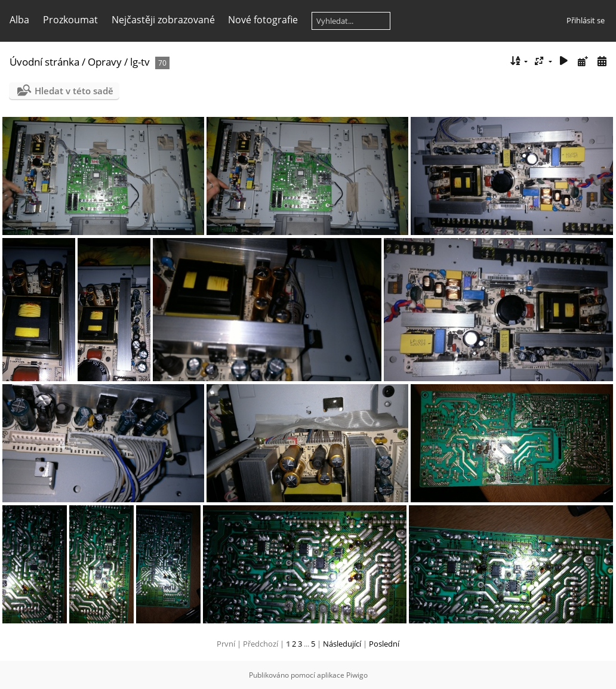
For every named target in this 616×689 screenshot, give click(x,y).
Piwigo (357, 675)
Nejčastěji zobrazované (163, 20)
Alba (19, 20)
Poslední (384, 644)
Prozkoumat (70, 20)
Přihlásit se (586, 20)
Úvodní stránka (44, 62)
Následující (342, 644)
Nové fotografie (263, 20)
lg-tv (140, 62)
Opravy (105, 62)
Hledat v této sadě (74, 91)
